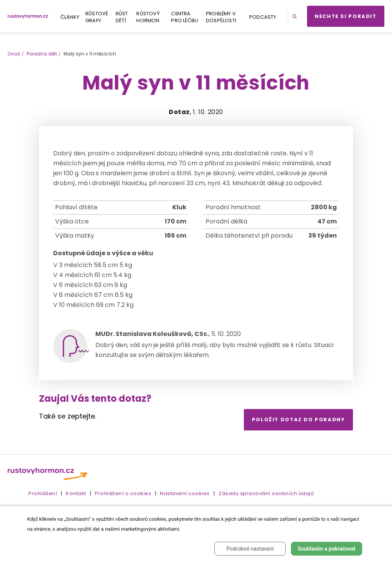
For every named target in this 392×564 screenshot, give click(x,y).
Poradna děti (42, 54)
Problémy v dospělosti (221, 17)
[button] (296, 16)
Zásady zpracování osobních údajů (266, 493)
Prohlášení (43, 493)
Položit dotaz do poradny (299, 420)
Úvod (14, 54)
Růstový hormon (148, 17)
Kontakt (76, 493)
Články (70, 17)
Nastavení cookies (185, 493)
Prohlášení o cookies (123, 493)
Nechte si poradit (346, 16)
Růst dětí (122, 17)
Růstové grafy (97, 17)
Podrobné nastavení (250, 549)
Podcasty (263, 17)
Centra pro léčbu (185, 17)
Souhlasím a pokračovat (327, 549)
